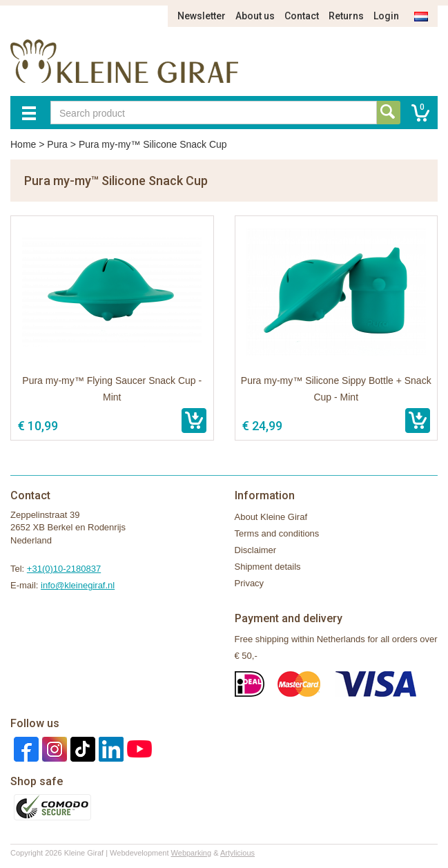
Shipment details (268, 567)
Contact (302, 16)
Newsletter (202, 16)
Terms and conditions (277, 533)
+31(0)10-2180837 (64, 569)
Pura (57, 144)
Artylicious (237, 853)
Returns (346, 16)
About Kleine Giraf (271, 517)
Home (23, 144)
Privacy (250, 583)
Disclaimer (256, 550)
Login (386, 16)
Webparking (192, 853)
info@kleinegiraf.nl (78, 585)
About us (255, 16)
